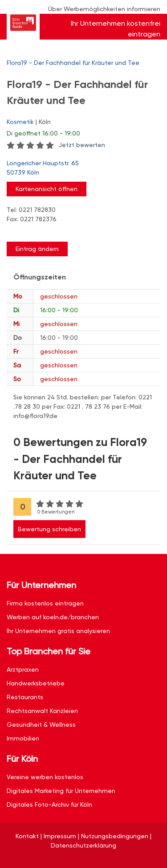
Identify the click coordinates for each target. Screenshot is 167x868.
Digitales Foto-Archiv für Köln (49, 804)
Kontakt (27, 836)
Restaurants (25, 697)
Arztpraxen (23, 669)
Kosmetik (20, 122)
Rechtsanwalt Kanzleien (42, 711)
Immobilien (23, 738)
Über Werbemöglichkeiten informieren (104, 9)
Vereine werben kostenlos (45, 777)
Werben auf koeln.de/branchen (53, 617)
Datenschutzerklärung (83, 845)
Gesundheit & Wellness (41, 725)
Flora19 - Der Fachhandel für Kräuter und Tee (73, 63)
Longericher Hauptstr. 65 (79, 168)
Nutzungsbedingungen (115, 836)
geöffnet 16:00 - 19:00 (43, 133)
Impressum (60, 836)
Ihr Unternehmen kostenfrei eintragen (116, 29)
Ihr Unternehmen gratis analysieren (58, 631)
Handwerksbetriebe (36, 683)
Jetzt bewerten (82, 145)
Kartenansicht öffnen (47, 189)
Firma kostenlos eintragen (45, 603)
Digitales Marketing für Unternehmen (61, 791)
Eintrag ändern (37, 249)
